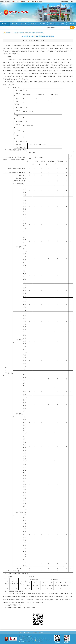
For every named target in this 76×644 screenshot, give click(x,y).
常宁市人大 (25, 1)
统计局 (33, 33)
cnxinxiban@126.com (39, 642)
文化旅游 (62, 24)
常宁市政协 (39, 1)
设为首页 (63, 1)
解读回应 (33, 24)
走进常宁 (14, 24)
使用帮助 (28, 633)
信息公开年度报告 (40, 33)
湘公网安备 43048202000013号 (43, 640)
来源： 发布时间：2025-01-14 (33, 41)
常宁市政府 (32, 1)
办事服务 (43, 24)
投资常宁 (71, 24)
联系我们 (21, 633)
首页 (12, 33)
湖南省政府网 (3, 1)
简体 (69, 1)
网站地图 (34, 633)
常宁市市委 (17, 1)
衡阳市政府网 (10, 1)
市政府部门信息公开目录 (25, 33)
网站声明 (41, 633)
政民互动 (52, 24)
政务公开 (24, 24)
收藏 (67, 1)
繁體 (72, 1)
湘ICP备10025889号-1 (29, 640)
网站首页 (5, 24)
